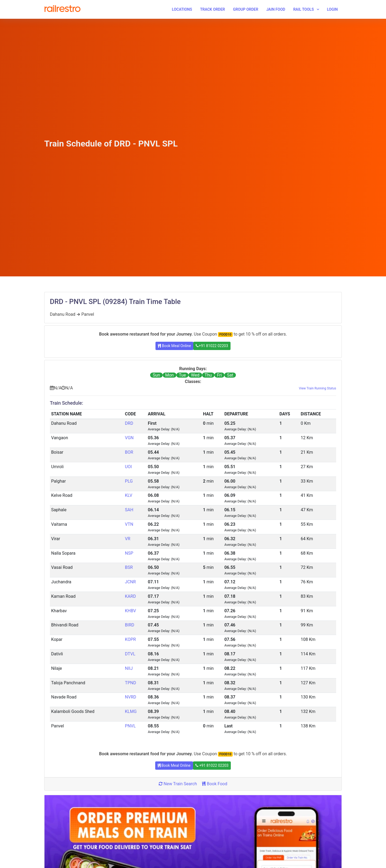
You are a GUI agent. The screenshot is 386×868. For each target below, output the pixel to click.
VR (128, 539)
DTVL (130, 654)
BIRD (130, 625)
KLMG (131, 711)
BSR (129, 567)
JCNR (130, 582)
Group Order (246, 9)
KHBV (130, 611)
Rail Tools (304, 9)
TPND (131, 683)
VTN (129, 524)
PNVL (130, 726)
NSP (129, 553)
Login (332, 9)
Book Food (215, 784)
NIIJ (129, 668)
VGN (129, 438)
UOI (128, 467)
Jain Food (276, 9)
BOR (129, 452)
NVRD (131, 697)
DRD (129, 423)
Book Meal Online (174, 346)
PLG (129, 481)
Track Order (212, 9)
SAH (129, 510)
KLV (129, 495)
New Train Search (178, 784)
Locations (182, 9)
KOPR (130, 639)
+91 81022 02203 (212, 346)
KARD (130, 596)
